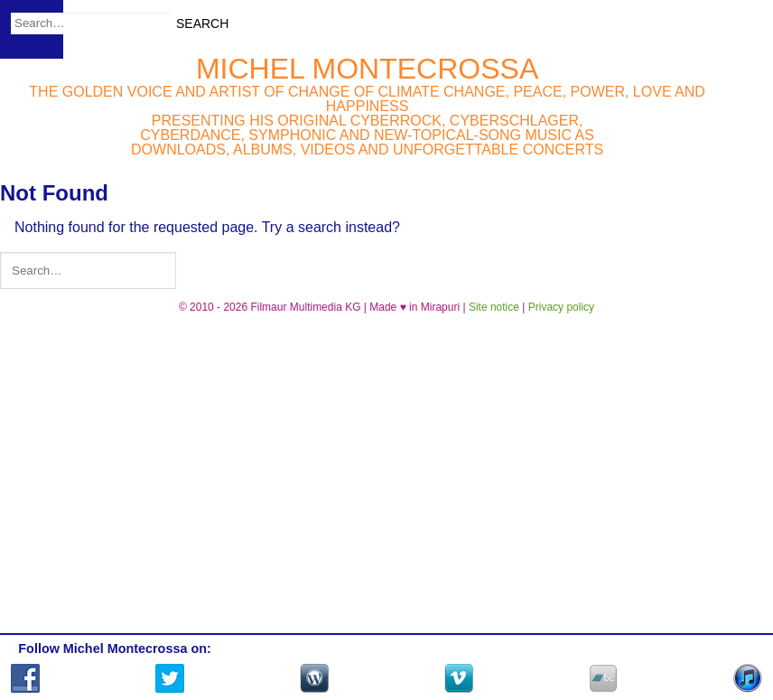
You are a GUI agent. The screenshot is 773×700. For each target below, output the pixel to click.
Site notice (494, 307)
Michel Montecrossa (367, 69)
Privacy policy (561, 307)
